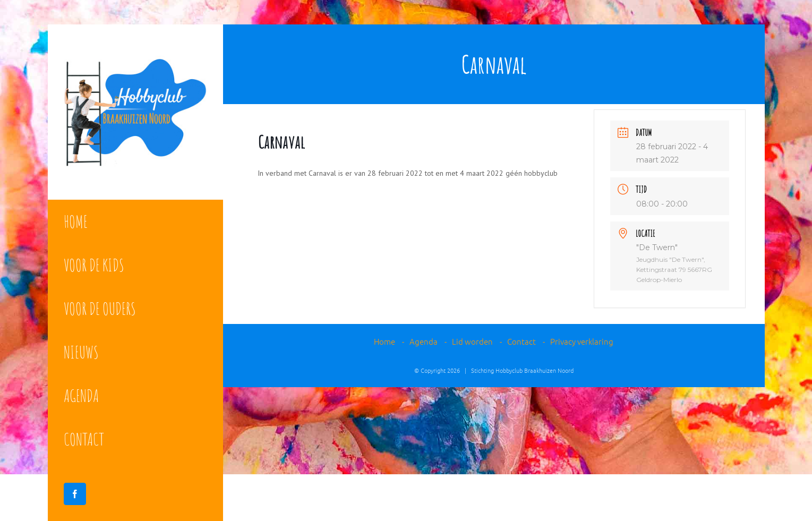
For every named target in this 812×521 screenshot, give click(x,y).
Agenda (424, 341)
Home (384, 341)
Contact (522, 341)
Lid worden (472, 341)
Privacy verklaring (582, 341)
